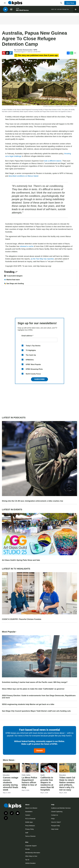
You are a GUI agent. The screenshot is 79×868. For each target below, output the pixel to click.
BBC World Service (22, 11)
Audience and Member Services (61, 808)
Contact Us (55, 815)
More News (9, 760)
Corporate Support (31, 846)
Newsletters (29, 812)
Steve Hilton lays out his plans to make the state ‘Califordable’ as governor (33, 689)
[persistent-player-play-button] (5, 10)
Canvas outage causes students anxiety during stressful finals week (11, 784)
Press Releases (30, 826)
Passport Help (56, 826)
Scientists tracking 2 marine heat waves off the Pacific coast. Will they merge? (35, 682)
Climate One (65, 10)
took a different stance (53, 161)
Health (43, 775)
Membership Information (33, 853)
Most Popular (9, 632)
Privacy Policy (30, 829)
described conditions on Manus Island (23, 176)
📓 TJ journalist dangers (13, 276)
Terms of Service (30, 836)
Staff (27, 833)
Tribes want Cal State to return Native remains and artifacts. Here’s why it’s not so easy (67, 784)
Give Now (70, 3)
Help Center (55, 829)
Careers (28, 815)
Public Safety (26, 775)
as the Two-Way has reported (42, 259)
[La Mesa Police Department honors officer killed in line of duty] (30, 768)
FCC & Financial (30, 819)
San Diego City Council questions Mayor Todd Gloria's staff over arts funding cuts (36, 711)
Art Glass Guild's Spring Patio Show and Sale (21, 560)
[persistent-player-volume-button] (11, 10)
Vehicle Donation (30, 863)
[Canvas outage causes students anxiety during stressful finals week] (11, 768)
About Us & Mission (31, 808)
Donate (40, 751)
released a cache (27, 246)
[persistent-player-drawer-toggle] (76, 10)
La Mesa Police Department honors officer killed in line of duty (29, 782)
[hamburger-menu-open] (5, 3)
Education (6, 775)
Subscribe (39, 379)
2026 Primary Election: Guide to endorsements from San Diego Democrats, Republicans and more (39, 697)
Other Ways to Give (31, 856)
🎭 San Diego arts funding (14, 283)
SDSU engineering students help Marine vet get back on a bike (28, 704)
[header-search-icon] (61, 3)
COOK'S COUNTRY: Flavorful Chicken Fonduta (22, 619)
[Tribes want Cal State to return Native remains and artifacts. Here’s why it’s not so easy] (68, 768)
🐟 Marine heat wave (12, 280)
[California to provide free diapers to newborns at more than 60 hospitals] (49, 768)
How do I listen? (56, 822)
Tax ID (27, 860)
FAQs (53, 819)
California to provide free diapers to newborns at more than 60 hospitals (47, 784)
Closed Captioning (57, 812)
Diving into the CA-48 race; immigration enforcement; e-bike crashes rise (33, 501)
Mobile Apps (29, 822)
